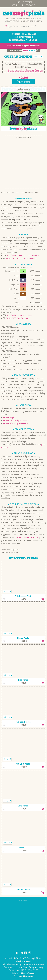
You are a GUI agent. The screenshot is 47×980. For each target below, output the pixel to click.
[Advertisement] (23, 162)
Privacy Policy (28, 967)
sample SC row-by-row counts (16, 423)
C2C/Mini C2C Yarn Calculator (20, 315)
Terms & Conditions (12, 967)
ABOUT (15, 5)
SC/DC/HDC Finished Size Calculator (21, 258)
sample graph (9, 417)
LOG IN (34, 40)
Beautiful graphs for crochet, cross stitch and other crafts (23, 20)
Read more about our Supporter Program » (25, 70)
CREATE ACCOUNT (18, 40)
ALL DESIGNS (29, 34)
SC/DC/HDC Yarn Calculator (18, 318)
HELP (21, 5)
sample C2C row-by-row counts (16, 420)
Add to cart (23, 82)
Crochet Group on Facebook (27, 537)
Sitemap (40, 967)
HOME (18, 2)
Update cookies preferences (23, 973)
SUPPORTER (28, 2)
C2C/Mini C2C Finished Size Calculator (23, 255)
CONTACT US (30, 5)
